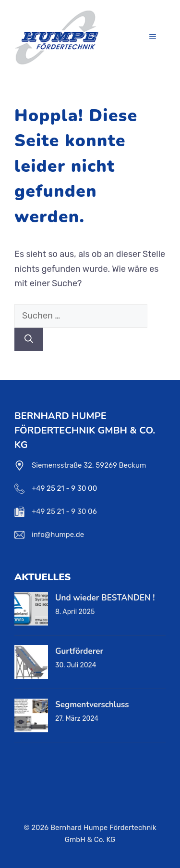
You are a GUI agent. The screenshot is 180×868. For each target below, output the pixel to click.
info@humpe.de (58, 535)
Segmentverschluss (92, 705)
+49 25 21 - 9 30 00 (64, 488)
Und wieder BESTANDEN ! (105, 598)
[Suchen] (29, 339)
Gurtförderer (79, 651)
